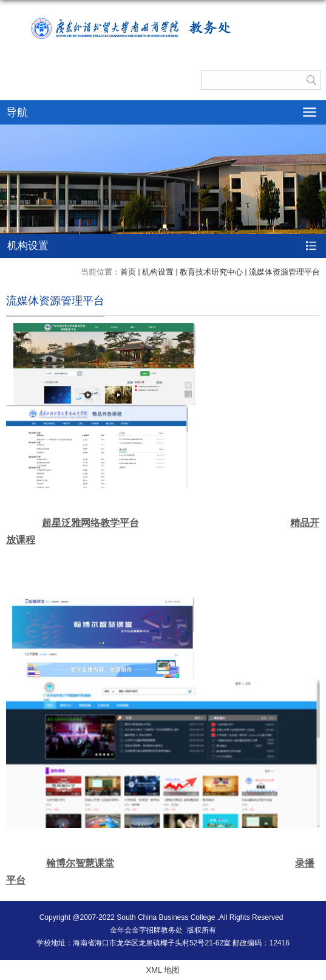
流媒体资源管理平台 (284, 272)
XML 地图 (163, 970)
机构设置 (158, 272)
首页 (128, 272)
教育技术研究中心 (211, 272)
